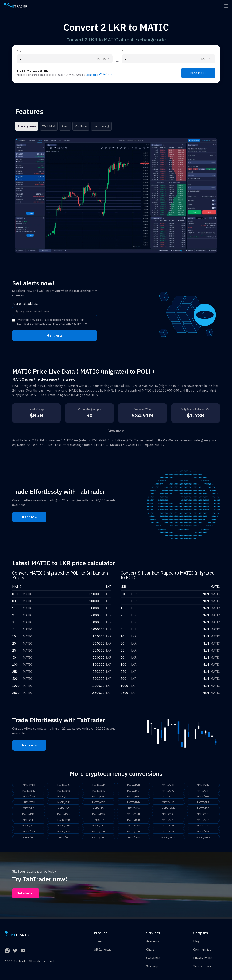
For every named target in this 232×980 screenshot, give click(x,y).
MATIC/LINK (133, 840)
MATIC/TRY (99, 828)
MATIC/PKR (64, 821)
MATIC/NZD (203, 815)
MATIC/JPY (99, 809)
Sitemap (152, 966)
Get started (26, 896)
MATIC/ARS (64, 785)
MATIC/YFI (64, 840)
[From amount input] (55, 59)
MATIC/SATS (168, 840)
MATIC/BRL (99, 791)
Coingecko (92, 75)
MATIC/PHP (29, 821)
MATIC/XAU (133, 834)
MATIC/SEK (203, 821)
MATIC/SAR (168, 821)
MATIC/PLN (99, 821)
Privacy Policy (203, 958)
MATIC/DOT (168, 797)
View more (116, 430)
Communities (202, 950)
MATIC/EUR (64, 803)
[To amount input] (159, 59)
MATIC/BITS (203, 840)
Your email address (25, 304)
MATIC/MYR (99, 815)
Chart (150, 950)
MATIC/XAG (99, 834)
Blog (196, 941)
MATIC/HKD (133, 803)
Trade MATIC (198, 73)
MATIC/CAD (168, 791)
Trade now (29, 517)
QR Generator (103, 950)
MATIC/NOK (168, 815)
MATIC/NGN (133, 815)
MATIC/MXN (64, 815)
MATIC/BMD (29, 791)
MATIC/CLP (29, 797)
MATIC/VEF (29, 834)
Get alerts (55, 335)
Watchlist (49, 126)
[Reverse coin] (117, 61)
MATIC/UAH (168, 828)
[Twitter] (15, 951)
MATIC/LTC (203, 809)
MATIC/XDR (168, 834)
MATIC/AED (29, 785)
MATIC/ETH (29, 803)
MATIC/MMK (29, 815)
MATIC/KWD (168, 809)
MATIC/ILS (29, 809)
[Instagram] (7, 951)
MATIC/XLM (203, 834)
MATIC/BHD (203, 785)
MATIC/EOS (203, 797)
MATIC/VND (64, 834)
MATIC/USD (203, 828)
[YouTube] (23, 951)
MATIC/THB (64, 828)
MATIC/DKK (133, 797)
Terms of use (202, 966)
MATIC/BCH (133, 785)
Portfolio (81, 126)
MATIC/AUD (99, 785)
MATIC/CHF (203, 791)
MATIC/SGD (29, 828)
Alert (65, 126)
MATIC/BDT (168, 785)
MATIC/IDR (203, 803)
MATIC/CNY (64, 797)
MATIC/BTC (133, 791)
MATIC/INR (64, 809)
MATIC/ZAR (99, 840)
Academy (153, 941)
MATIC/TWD (133, 828)
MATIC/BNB (64, 791)
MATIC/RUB (133, 821)
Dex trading (101, 126)
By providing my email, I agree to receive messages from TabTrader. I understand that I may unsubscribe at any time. (52, 322)
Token (98, 941)
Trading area (27, 126)
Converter (153, 958)
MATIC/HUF (168, 803)
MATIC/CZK (99, 797)
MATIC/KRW (133, 809)
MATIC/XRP (29, 840)
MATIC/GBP (99, 803)
